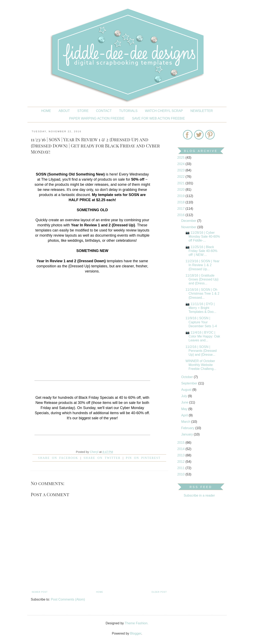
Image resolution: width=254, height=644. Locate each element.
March (186, 422)
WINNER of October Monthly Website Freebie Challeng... (201, 365)
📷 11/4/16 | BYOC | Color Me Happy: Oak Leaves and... (203, 336)
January (187, 434)
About (64, 111)
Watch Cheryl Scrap (164, 111)
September (190, 383)
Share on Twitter (102, 458)
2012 (181, 462)
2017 (181, 209)
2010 (181, 474)
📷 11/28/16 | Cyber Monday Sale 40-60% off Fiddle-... (203, 237)
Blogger (136, 633)
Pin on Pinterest (143, 458)
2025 (181, 158)
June (185, 402)
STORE (83, 111)
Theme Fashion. (137, 623)
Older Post (159, 592)
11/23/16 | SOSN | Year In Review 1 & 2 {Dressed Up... (203, 265)
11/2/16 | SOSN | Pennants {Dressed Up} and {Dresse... (201, 351)
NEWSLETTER (202, 111)
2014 (181, 449)
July (185, 396)
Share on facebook (58, 458)
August (187, 390)
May (185, 409)
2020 (181, 190)
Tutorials (128, 111)
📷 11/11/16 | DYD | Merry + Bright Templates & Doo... (201, 308)
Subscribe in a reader (199, 495)
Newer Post (40, 592)
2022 (181, 177)
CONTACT (104, 111)
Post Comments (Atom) (68, 599)
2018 (181, 202)
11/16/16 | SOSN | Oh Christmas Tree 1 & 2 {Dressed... (202, 294)
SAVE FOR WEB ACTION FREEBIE (159, 118)
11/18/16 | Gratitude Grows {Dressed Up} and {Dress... (202, 279)
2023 (181, 170)
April (185, 415)
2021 (181, 183)
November (189, 227)
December (189, 221)
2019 (181, 196)
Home (46, 111)
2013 (181, 455)
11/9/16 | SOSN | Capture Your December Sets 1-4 (201, 322)
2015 (181, 443)
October (187, 377)
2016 (181, 215)
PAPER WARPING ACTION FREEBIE (97, 118)
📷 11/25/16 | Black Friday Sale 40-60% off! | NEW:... (201, 251)
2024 (181, 164)
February (188, 428)
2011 (181, 468)
